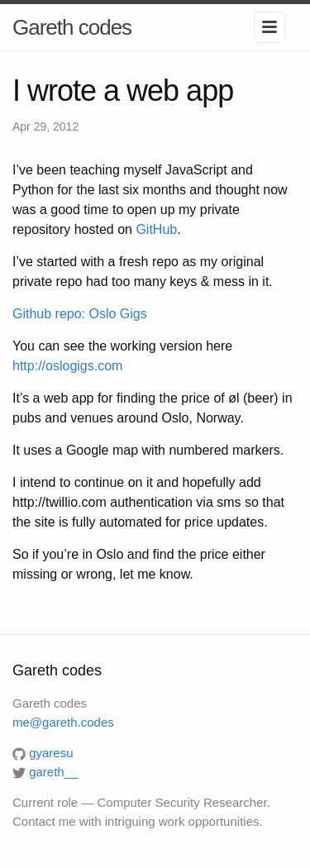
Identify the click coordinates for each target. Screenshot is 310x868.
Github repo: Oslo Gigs (80, 314)
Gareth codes (72, 27)
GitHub (156, 229)
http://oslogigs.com (67, 366)
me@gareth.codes (63, 722)
